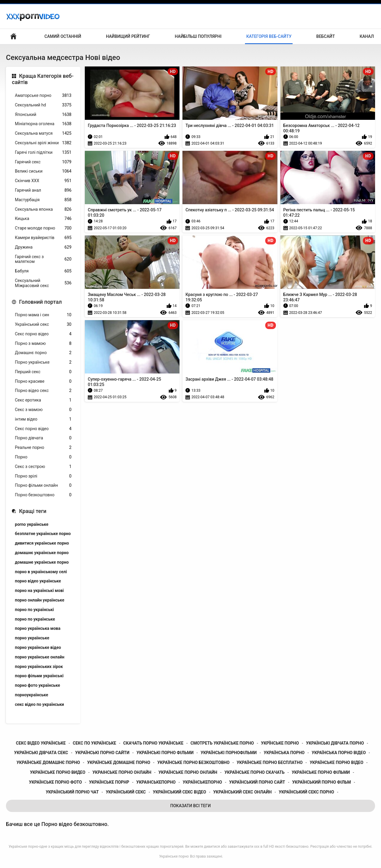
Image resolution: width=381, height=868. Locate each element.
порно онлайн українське (40, 600)
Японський (43, 115)
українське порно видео (58, 772)
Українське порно (174, 856)
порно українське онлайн (40, 657)
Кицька (43, 219)
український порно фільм (322, 782)
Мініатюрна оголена (43, 124)
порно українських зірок (39, 666)
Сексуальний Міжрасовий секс (43, 283)
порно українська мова (38, 628)
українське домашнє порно (48, 762)
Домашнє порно (43, 353)
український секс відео (180, 792)
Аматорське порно (43, 96)
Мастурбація (43, 200)
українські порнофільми (229, 753)
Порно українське (43, 362)
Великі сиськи (43, 171)
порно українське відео (38, 647)
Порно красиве (43, 381)
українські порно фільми (165, 753)
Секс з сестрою (43, 467)
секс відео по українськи (39, 704)
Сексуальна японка (43, 209)
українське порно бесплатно (270, 762)
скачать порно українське (153, 743)
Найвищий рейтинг (128, 36)
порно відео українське (38, 581)
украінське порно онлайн (122, 772)
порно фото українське (38, 685)
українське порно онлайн (188, 772)
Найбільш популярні (198, 36)
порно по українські (34, 610)
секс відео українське (41, 743)
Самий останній (63, 36)
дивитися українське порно (42, 543)
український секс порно (307, 792)
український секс (126, 792)
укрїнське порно (280, 743)
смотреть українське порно (222, 743)
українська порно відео (339, 753)
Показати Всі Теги (190, 806)
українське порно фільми (321, 772)
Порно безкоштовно (43, 495)
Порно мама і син (43, 315)
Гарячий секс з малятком (43, 259)
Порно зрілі (43, 476)
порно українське (32, 638)
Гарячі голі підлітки (43, 152)
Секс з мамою (43, 410)
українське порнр (109, 782)
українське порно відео (336, 762)
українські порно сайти (102, 753)
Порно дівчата (43, 438)
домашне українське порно (42, 562)
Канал (367, 36)
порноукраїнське (32, 695)
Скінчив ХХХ (43, 181)
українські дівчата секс (41, 753)
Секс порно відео (43, 334)
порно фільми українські (39, 676)
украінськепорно (156, 782)
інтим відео (43, 419)
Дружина (43, 247)
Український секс (43, 324)
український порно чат (72, 792)
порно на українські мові (39, 590)
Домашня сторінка (13, 37)
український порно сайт (257, 782)
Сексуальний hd (43, 105)
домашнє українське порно (42, 553)
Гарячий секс (43, 162)
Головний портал (40, 302)
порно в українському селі (41, 572)
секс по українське (95, 743)
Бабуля (43, 271)
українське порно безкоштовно (193, 762)
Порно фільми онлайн (43, 485)
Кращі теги (33, 511)
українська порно (284, 753)
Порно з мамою (43, 344)
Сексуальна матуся (43, 133)
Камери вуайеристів (43, 238)
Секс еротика (43, 400)
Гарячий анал (43, 190)
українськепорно (202, 782)
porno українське (32, 524)
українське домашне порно (119, 762)
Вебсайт (326, 36)
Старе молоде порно (43, 228)
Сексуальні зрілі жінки (43, 143)
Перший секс (43, 372)
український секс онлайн (242, 792)
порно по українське (35, 619)
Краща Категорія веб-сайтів (43, 79)
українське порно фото (55, 782)
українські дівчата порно (335, 743)
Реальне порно (43, 448)
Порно (43, 457)
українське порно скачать (254, 772)
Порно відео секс (43, 391)
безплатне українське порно (43, 534)
